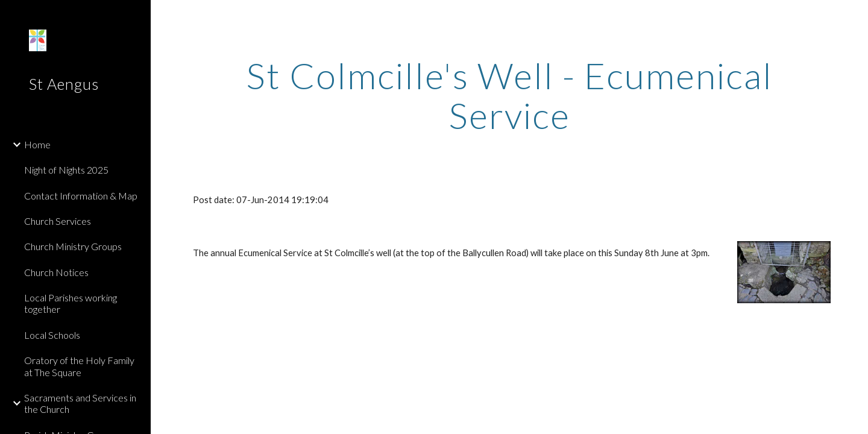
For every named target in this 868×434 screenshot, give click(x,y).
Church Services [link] (58, 221)
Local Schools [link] (52, 335)
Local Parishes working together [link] (71, 303)
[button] (854, 17)
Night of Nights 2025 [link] (66, 170)
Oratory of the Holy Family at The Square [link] (79, 366)
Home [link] (37, 144)
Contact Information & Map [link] (81, 196)
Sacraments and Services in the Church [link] (80, 403)
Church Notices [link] (56, 272)
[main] (510, 95)
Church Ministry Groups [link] (73, 246)
